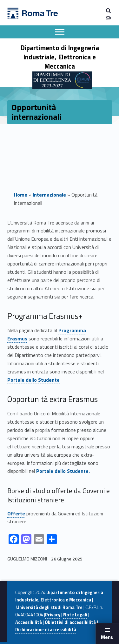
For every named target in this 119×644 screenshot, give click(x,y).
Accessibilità (29, 622)
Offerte (16, 513)
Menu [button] (107, 637)
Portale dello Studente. (63, 471)
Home (21, 195)
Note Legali (75, 615)
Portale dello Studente (33, 380)
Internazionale (49, 195)
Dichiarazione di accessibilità (46, 630)
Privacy (53, 615)
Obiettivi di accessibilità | (71, 622)
